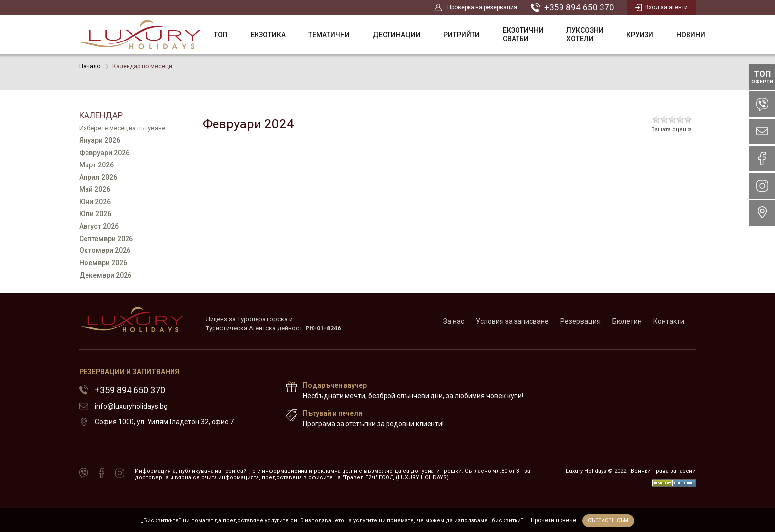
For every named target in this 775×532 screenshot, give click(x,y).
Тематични (329, 35)
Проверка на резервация (476, 8)
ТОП (221, 35)
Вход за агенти (661, 8)
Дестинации (397, 35)
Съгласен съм (608, 520)
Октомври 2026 (105, 250)
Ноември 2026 (103, 263)
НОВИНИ (691, 35)
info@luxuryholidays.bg (131, 406)
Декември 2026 (105, 275)
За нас (454, 321)
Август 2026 (99, 226)
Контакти (669, 321)
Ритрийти (462, 35)
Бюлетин (627, 321)
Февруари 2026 (104, 153)
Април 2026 (98, 177)
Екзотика (268, 35)
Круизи (640, 35)
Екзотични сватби (523, 34)
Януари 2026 (100, 140)
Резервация (581, 321)
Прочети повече (554, 520)
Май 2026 (95, 189)
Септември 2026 (106, 239)
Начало (90, 66)
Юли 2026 (95, 214)
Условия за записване (512, 321)
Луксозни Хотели (585, 34)
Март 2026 (96, 165)
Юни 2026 (95, 202)
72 (619, 401)
